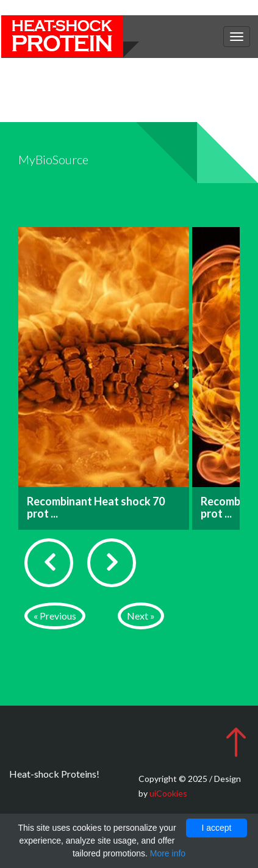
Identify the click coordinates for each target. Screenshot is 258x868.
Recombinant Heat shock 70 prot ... (96, 507)
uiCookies (168, 793)
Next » (141, 616)
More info (168, 853)
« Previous (55, 616)
